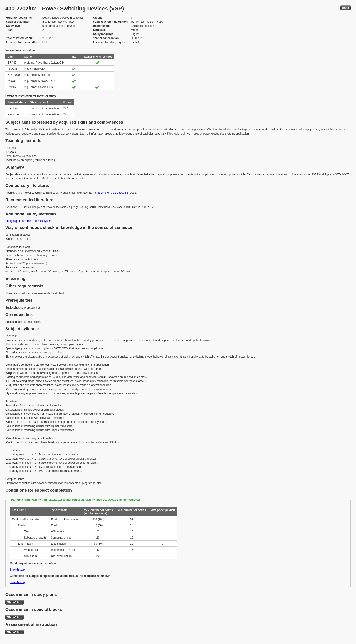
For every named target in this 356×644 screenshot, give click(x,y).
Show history (18, 570)
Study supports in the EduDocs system (29, 221)
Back (345, 8)
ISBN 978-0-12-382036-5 (113, 193)
